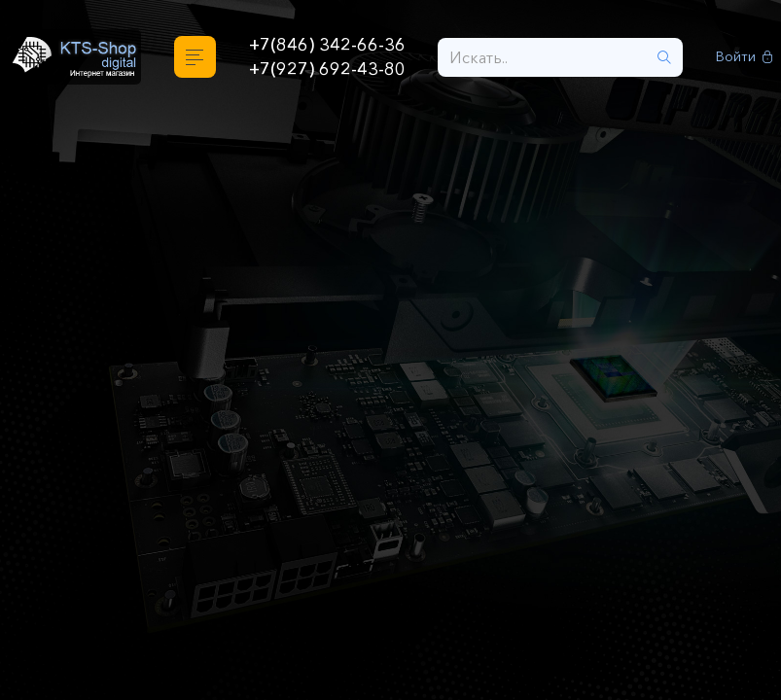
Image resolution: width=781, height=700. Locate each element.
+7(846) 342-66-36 (327, 45)
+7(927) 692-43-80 (327, 69)
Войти (745, 57)
